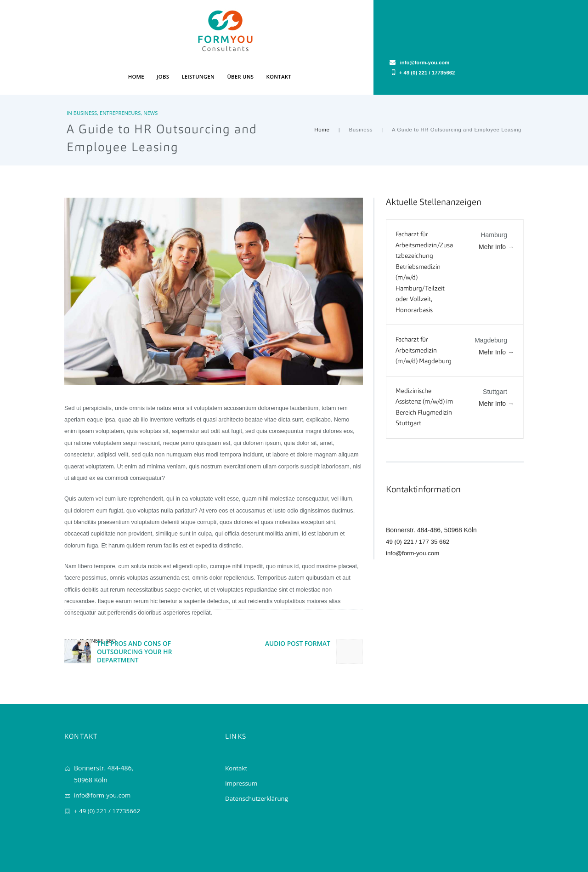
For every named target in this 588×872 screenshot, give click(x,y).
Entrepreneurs (121, 80)
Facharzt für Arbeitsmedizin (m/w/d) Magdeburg (424, 317)
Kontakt (237, 736)
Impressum (242, 751)
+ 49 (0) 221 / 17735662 (485, 33)
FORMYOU (78, 846)
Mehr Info (496, 214)
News (152, 80)
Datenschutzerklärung (258, 766)
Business (85, 80)
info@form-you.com (414, 520)
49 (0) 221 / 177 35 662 (419, 508)
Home (323, 97)
